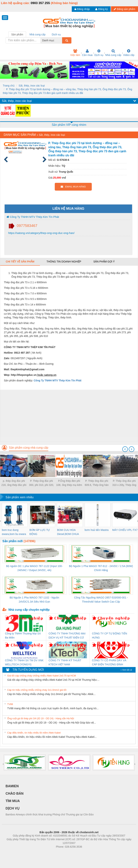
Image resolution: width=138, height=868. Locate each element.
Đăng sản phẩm (124, 9)
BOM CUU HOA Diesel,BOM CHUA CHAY (68, 532)
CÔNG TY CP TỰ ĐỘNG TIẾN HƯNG (110, 636)
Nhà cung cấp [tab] (37, 34)
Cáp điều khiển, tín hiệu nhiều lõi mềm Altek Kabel (34, 733)
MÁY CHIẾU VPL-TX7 (125, 530)
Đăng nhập (82, 9)
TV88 (10, 704)
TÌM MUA (13, 801)
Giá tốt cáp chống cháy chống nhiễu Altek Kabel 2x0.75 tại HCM (42, 676)
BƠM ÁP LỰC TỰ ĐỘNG (40, 532)
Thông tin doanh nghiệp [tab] (64, 262)
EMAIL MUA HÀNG (73, 187)
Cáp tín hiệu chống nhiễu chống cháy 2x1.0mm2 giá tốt (37, 690)
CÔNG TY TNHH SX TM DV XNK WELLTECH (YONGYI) (24, 662)
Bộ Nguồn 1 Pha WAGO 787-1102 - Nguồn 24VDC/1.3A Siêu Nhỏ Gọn (34, 600)
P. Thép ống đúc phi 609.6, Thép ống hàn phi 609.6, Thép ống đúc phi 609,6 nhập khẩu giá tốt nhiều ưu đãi (97, 483)
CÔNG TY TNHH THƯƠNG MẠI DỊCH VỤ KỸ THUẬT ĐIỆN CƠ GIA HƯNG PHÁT (67, 636)
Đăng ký (101, 9)
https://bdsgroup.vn (64, 852)
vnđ (64, 178)
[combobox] (61, 40)
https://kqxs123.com (87, 852)
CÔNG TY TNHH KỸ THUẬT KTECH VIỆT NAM (65, 662)
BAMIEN (12, 786)
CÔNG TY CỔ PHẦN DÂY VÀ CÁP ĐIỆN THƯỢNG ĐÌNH (109, 662)
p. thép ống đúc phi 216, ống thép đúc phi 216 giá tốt (14, 483)
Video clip (129, 53)
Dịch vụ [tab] (56, 34)
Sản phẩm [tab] (17, 34)
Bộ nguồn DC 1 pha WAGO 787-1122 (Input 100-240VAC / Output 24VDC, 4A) (34, 568)
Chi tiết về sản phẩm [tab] (20, 262)
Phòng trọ (45, 852)
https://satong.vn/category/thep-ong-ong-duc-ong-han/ (41, 233)
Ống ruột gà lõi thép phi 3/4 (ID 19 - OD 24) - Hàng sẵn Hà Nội (41, 718)
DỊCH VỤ (12, 808)
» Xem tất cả (126, 670)
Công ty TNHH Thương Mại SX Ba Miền (23, 636)
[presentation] (125, 449)
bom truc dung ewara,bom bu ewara (14, 532)
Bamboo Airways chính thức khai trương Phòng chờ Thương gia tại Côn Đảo (50, 814)
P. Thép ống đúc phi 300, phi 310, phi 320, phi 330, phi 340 (42, 483)
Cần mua (87, 53)
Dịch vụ (99, 53)
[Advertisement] (69, 416)
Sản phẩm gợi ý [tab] (104, 262)
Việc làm (75, 53)
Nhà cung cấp (113, 53)
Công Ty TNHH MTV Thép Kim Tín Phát (33, 217)
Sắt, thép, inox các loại (32, 86)
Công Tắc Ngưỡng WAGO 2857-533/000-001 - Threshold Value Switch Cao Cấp (101, 600)
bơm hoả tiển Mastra (97, 530)
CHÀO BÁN (15, 794)
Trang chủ (9, 86)
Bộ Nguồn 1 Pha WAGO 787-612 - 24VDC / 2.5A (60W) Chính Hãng (101, 568)
